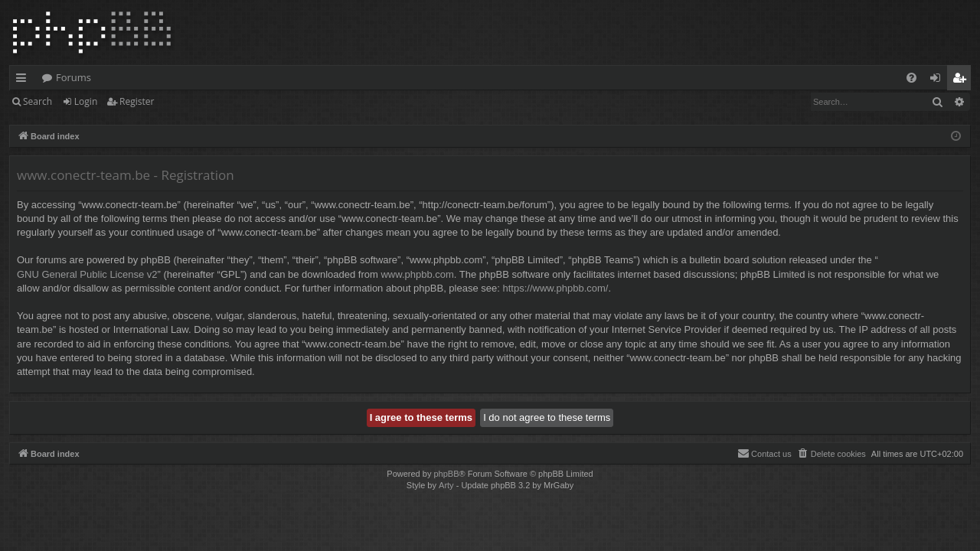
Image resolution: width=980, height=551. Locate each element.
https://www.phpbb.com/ (555, 288)
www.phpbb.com (417, 274)
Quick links (24, 80)
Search (38, 101)
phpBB (446, 474)
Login (86, 101)
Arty (446, 485)
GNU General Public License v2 (87, 274)
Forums (73, 77)
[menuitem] (911, 78)
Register (137, 101)
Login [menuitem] (938, 80)
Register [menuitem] (962, 80)
